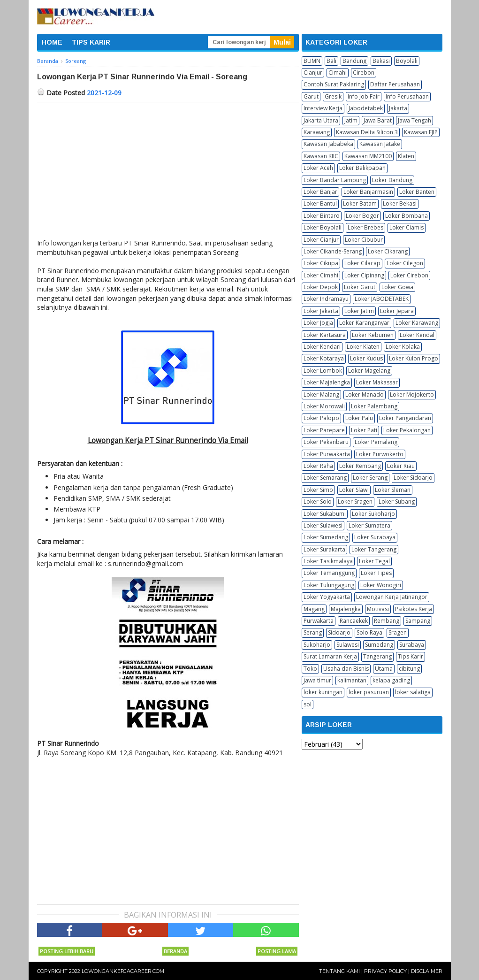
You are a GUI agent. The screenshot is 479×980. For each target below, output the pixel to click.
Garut (311, 96)
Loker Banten (417, 192)
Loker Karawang (417, 323)
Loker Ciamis (407, 227)
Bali (331, 61)
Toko (310, 669)
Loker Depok (321, 287)
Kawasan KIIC (321, 156)
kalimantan (352, 680)
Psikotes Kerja (414, 609)
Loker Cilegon (405, 263)
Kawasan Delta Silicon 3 (367, 132)
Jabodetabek (366, 108)
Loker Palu (359, 418)
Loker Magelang (369, 371)
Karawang (317, 132)
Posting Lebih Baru (67, 951)
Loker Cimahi (321, 275)
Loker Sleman (393, 490)
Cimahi (338, 73)
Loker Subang (397, 501)
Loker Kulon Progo (414, 358)
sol (308, 704)
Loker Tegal (374, 561)
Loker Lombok (323, 371)
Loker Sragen (355, 501)
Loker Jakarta (321, 311)
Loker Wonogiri (381, 585)
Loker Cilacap (362, 263)
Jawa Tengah (414, 120)
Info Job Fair (364, 96)
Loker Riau (401, 466)
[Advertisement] (168, 173)
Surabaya (412, 645)
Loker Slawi (354, 490)
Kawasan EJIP (421, 132)
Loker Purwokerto (380, 454)
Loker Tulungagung (329, 585)
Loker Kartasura (325, 335)
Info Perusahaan (407, 96)
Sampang (418, 621)
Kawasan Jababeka (328, 144)
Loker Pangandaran (405, 418)
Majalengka (346, 609)
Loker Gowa (397, 287)
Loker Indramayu (326, 299)
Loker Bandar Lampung (335, 180)
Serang (313, 632)
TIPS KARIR (91, 42)
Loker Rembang (360, 466)
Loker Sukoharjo (373, 514)
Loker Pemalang (376, 442)
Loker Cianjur (321, 240)
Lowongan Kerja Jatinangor (392, 597)
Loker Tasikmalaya (328, 561)
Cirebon (364, 73)
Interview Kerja (323, 108)
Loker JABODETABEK (382, 299)
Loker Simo (318, 490)
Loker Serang (370, 478)
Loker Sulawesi (323, 525)
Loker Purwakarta (327, 454)
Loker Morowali (324, 406)
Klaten (406, 156)
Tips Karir (411, 656)
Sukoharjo (317, 645)
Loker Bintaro (322, 216)
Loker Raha (318, 466)
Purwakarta (319, 621)
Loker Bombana (407, 216)
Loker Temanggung (329, 573)
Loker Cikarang (388, 251)
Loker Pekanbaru (326, 442)
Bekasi (381, 61)
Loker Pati (364, 430)
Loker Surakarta (324, 549)
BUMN (312, 61)
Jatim (351, 120)
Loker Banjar (320, 192)
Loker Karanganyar (364, 323)
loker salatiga (413, 692)
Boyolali (407, 61)
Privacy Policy (385, 971)
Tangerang (377, 656)
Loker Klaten (363, 347)
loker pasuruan (369, 692)
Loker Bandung (392, 180)
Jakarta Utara (321, 120)
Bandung (354, 61)
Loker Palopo (321, 418)
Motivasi (378, 609)
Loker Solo (318, 501)
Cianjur (313, 73)
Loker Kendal (417, 335)
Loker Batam (360, 203)
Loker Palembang (374, 406)
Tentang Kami (339, 971)
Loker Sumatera (369, 525)
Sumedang (379, 645)
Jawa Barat (378, 120)
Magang (314, 609)
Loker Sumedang (326, 537)
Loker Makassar (377, 382)
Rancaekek (354, 621)
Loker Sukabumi (325, 514)
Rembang (387, 621)
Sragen (398, 632)
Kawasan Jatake (380, 144)
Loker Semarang (325, 478)
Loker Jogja (318, 323)
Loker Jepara (397, 311)
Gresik (333, 96)
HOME (52, 42)
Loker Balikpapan (362, 168)
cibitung (409, 669)
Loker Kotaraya (324, 358)
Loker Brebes (365, 227)
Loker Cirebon (409, 275)
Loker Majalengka (327, 382)
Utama (384, 669)
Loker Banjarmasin (368, 192)
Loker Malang (321, 394)
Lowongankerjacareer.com (123, 971)
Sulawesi (348, 645)
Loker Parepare (324, 430)
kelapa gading (391, 680)
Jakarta (398, 108)
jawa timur (317, 680)
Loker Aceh (318, 168)
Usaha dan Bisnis (346, 669)
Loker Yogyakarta (327, 597)
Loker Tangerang (374, 549)
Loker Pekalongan (407, 430)
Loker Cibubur (364, 240)
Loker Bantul (320, 203)
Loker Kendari (322, 347)
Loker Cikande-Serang (333, 251)
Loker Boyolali (323, 227)
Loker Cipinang (364, 275)
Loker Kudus (366, 358)
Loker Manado (365, 394)
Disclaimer (427, 971)
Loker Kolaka (403, 347)
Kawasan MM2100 (368, 156)
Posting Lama (277, 951)
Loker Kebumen (373, 335)
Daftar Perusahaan (395, 84)
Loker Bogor (362, 216)
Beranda (175, 951)
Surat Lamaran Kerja (330, 656)
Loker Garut (360, 287)
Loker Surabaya (375, 537)
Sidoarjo (339, 632)
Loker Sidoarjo (413, 478)
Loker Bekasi (400, 203)
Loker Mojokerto (412, 394)
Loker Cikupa (321, 263)
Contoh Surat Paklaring (334, 84)
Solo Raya (369, 632)
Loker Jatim (359, 311)
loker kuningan (323, 692)
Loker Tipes (376, 573)
